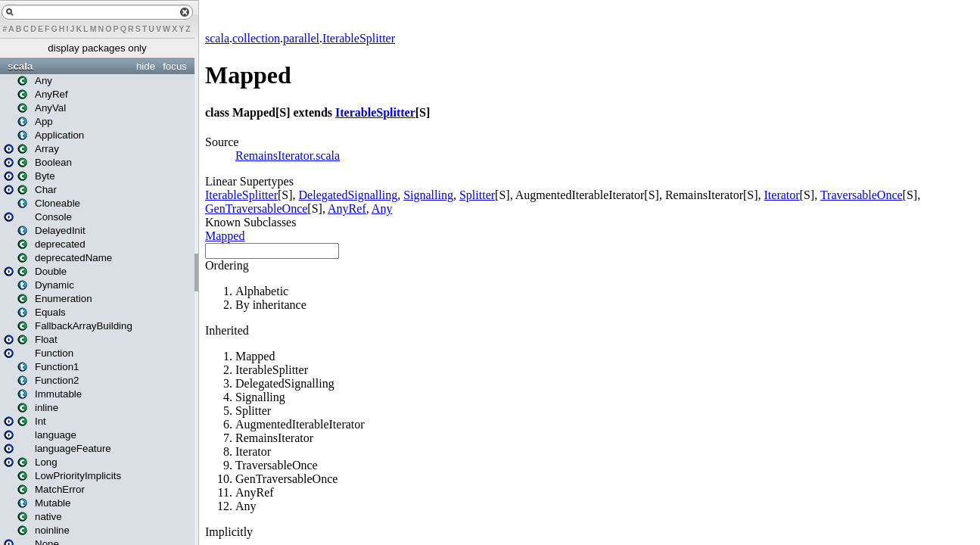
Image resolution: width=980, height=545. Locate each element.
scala (20, 66)
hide (146, 66)
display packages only (97, 48)
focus (175, 66)
